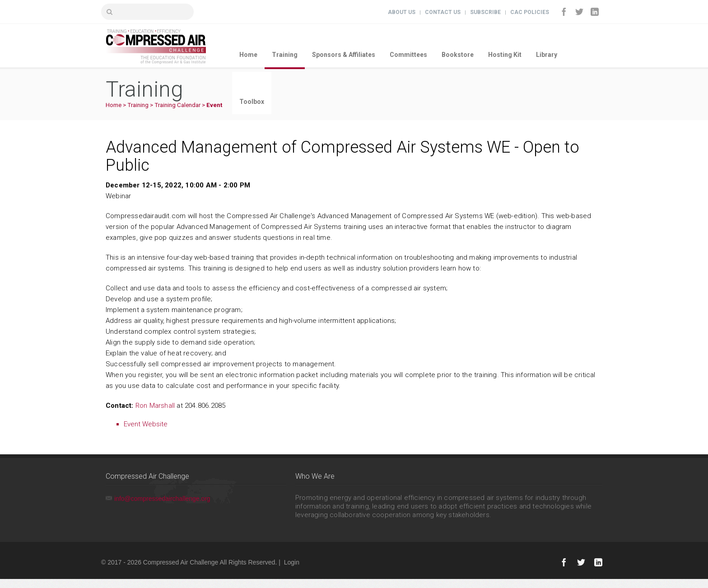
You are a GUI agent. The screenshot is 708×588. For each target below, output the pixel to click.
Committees (408, 55)
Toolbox (252, 102)
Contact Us (443, 12)
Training (285, 55)
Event (214, 105)
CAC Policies (530, 12)
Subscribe (485, 12)
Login (292, 562)
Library (547, 55)
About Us (402, 12)
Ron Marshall (155, 406)
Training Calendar (177, 105)
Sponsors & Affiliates (344, 55)
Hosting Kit (505, 55)
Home (248, 55)
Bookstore (458, 55)
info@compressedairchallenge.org (162, 499)
